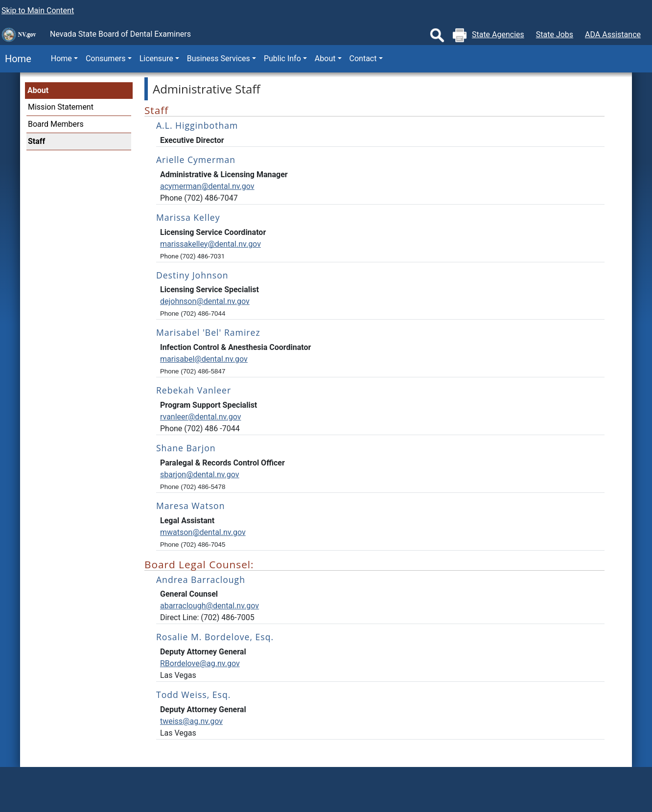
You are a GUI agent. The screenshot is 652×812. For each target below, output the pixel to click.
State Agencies (498, 35)
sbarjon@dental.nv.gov (200, 475)
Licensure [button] (156, 58)
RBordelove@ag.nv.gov (200, 663)
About (38, 90)
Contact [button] (363, 58)
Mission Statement (61, 107)
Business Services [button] (219, 58)
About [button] (325, 58)
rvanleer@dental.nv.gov (200, 417)
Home (16, 59)
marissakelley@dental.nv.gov (210, 244)
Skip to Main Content (38, 11)
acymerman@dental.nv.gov (207, 186)
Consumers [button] (106, 58)
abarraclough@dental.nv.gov (210, 606)
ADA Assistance (613, 35)
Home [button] (61, 58)
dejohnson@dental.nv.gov (205, 301)
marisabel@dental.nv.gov (204, 359)
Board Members (56, 124)
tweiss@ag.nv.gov (191, 721)
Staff (36, 141)
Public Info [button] (282, 58)
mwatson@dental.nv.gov (203, 532)
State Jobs (555, 35)
